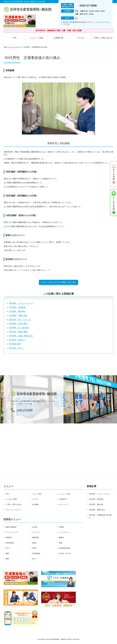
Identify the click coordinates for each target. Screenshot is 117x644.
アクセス (80, 38)
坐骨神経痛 (10, 543)
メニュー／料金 (37, 38)
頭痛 (61, 543)
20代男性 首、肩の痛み (19, 328)
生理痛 (61, 527)
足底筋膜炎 (36, 553)
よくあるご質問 (11, 499)
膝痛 (7, 553)
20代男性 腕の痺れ (17, 311)
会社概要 (35, 504)
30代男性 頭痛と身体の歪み (21, 336)
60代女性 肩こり (16, 348)
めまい (8, 548)
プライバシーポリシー (14, 510)
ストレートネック (15, 47)
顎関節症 (9, 537)
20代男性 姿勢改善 (17, 307)
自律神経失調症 (65, 548)
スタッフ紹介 (37, 494)
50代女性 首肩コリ (17, 340)
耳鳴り (35, 548)
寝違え (35, 543)
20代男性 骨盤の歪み (18, 315)
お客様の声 (59, 38)
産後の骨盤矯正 (11, 527)
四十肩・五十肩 (65, 553)
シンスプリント (65, 532)
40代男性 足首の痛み (18, 324)
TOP (15, 38)
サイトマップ (64, 504)
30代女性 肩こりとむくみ (20, 320)
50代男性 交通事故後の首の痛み (100, 516)
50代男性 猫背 (15, 344)
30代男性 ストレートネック (21, 303)
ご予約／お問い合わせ (102, 38)
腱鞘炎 (61, 537)
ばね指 (35, 527)
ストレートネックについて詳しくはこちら (58, 282)
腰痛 (7, 559)
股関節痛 (35, 537)
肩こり (35, 559)
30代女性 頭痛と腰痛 (18, 332)
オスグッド (36, 532)
